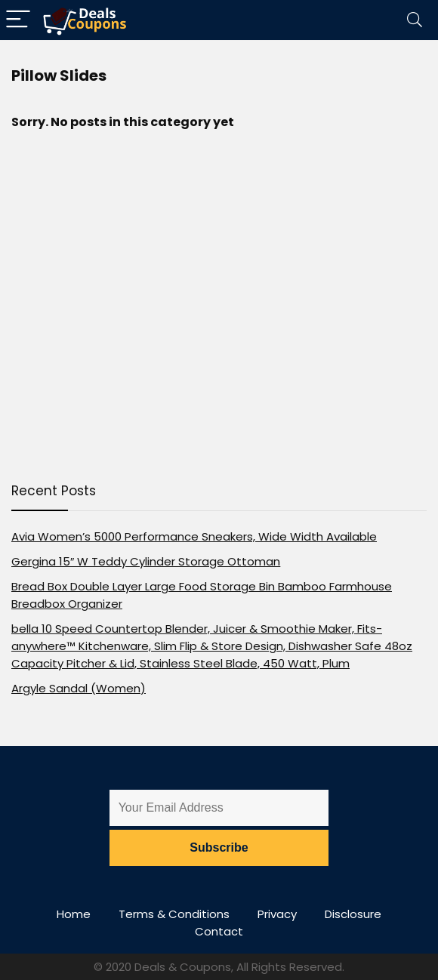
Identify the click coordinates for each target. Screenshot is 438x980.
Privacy (277, 914)
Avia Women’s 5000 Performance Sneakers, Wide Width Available (194, 536)
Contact (219, 931)
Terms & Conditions (174, 914)
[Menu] (18, 20)
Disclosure (353, 914)
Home (74, 914)
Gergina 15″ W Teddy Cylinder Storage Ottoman (146, 561)
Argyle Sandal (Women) (79, 688)
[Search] (415, 20)
